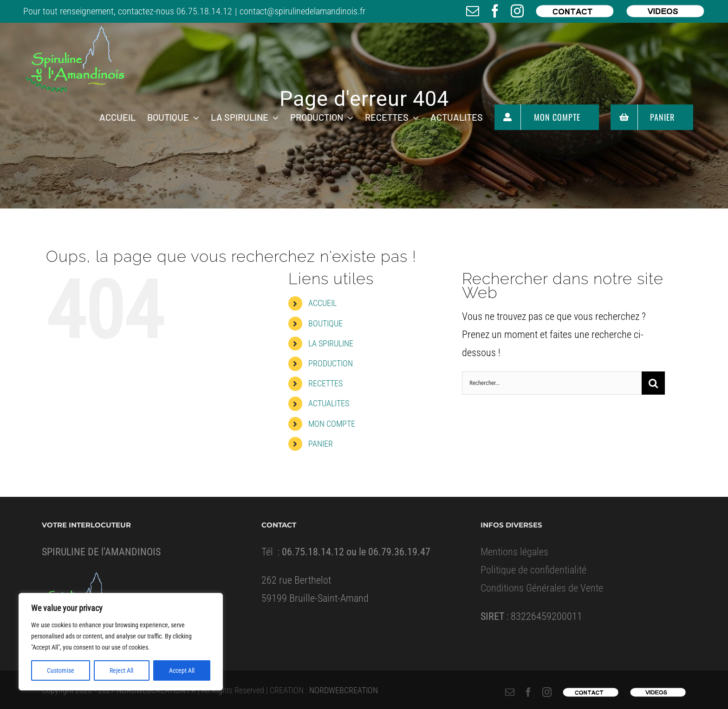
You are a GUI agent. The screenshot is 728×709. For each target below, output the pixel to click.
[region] (121, 642)
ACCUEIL (322, 303)
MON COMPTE (332, 424)
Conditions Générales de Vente (542, 588)
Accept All (182, 670)
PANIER (321, 444)
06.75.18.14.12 (204, 11)
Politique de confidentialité (533, 570)
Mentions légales (514, 552)
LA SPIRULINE (331, 343)
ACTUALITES (329, 403)
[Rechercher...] (552, 383)
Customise (61, 670)
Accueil (325, 140)
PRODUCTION (331, 363)
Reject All (121, 670)
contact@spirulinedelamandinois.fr (302, 11)
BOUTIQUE (325, 323)
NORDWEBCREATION (344, 690)
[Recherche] (653, 383)
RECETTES (325, 383)
